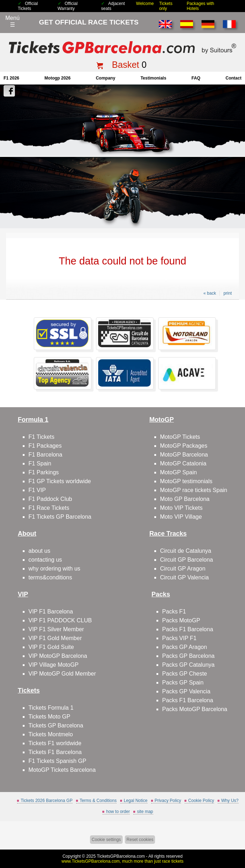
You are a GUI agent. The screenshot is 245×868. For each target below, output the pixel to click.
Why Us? (230, 801)
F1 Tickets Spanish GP (57, 761)
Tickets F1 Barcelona (55, 752)
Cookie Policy (201, 801)
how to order (118, 812)
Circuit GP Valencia (184, 577)
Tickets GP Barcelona (56, 725)
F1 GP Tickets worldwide (60, 481)
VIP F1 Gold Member (55, 638)
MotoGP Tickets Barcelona (62, 770)
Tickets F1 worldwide (55, 743)
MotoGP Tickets (180, 437)
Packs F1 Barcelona (188, 629)
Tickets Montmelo (51, 734)
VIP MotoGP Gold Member (62, 674)
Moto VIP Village (181, 517)
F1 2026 (11, 78)
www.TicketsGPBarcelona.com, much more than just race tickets (122, 861)
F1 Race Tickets (49, 508)
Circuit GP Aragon (183, 569)
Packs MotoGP (181, 620)
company (105, 78)
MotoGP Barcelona (184, 455)
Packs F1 (174, 612)
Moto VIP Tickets (181, 508)
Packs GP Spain (183, 683)
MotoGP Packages (184, 446)
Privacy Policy (168, 801)
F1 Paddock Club (50, 499)
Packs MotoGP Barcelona (195, 709)
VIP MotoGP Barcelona (58, 656)
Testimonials (153, 78)
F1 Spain (40, 463)
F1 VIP (37, 490)
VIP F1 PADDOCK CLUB (60, 620)
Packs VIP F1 (179, 638)
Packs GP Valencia (186, 691)
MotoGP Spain (179, 472)
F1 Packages (45, 446)
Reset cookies (140, 840)
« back (210, 293)
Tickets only (166, 6)
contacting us (45, 560)
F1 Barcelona (45, 455)
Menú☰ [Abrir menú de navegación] (12, 21)
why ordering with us (54, 569)
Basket (126, 65)
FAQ (196, 78)
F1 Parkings (44, 472)
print (227, 293)
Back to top (236, 836)
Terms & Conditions (98, 801)
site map (145, 812)
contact (233, 78)
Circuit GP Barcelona (187, 560)
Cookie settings (106, 840)
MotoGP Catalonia (183, 463)
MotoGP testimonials (186, 481)
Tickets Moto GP (49, 717)
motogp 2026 (57, 78)
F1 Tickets (41, 437)
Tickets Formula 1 (51, 708)
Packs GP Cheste (185, 674)
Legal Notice (136, 801)
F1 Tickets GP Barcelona (60, 517)
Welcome (145, 4)
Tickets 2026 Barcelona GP (47, 801)
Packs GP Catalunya (188, 665)
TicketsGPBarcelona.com (121, 856)
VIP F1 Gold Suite (51, 647)
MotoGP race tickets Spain (194, 490)
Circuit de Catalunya (186, 551)
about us (39, 551)
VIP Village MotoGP (54, 665)
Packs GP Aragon (185, 647)
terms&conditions (50, 577)
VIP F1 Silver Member (56, 629)
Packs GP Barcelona (188, 656)
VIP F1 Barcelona (51, 612)
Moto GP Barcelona (185, 499)
